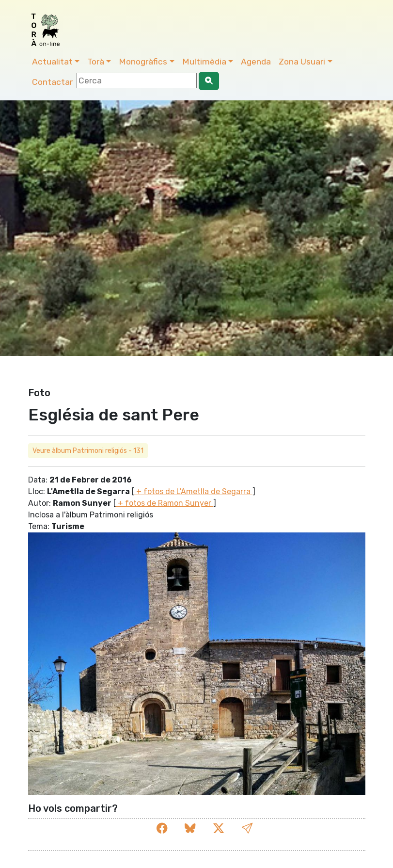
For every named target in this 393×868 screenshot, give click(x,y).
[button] (247, 828)
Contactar (52, 82)
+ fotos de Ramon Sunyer (165, 503)
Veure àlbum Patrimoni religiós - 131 (88, 451)
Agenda (256, 62)
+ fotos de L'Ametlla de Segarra (193, 491)
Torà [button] (96, 62)
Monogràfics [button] (143, 62)
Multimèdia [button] (204, 62)
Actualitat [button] (52, 62)
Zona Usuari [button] (302, 62)
